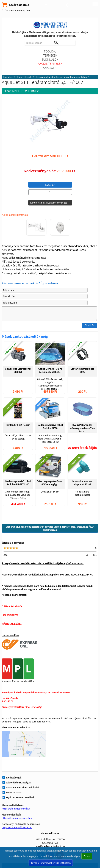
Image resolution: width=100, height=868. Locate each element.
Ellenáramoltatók (44, 77)
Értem (87, 856)
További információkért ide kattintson (51, 863)
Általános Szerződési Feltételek (23, 788)
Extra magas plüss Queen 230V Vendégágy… (50, 483)
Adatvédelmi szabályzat (19, 783)
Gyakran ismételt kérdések (20, 797)
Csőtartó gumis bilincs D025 (82, 370)
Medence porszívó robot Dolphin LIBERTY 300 (18, 483)
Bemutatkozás (14, 792)
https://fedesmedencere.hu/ (17, 818)
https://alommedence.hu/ (16, 809)
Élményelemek (24, 77)
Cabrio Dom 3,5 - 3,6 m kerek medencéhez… (50, 370)
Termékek (50, 55)
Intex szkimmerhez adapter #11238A (82, 483)
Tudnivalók (50, 59)
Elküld (89, 325)
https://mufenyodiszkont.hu (17, 827)
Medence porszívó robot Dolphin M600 (50, 427)
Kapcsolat (50, 68)
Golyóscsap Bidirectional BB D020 (18, 370)
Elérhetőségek (14, 778)
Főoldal (50, 51)
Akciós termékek (50, 64)
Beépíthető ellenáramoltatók (71, 77)
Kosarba (50, 185)
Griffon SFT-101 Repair (18, 425)
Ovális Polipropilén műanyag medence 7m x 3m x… (82, 428)
